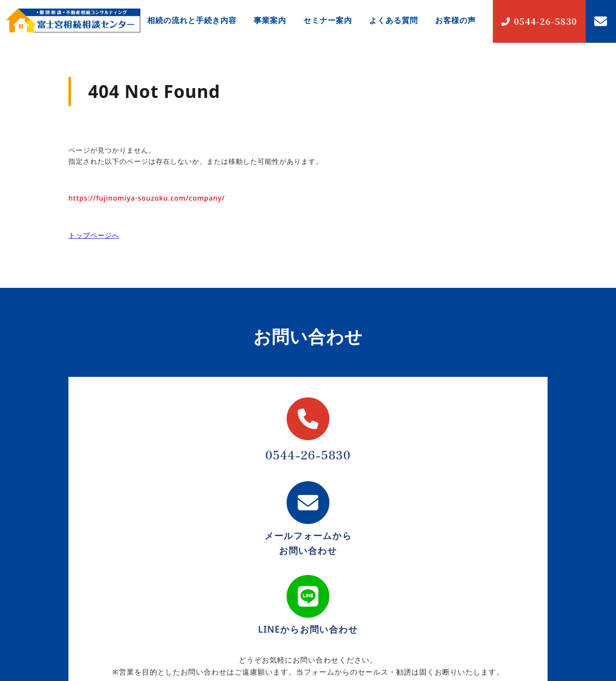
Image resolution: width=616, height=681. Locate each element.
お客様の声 (455, 20)
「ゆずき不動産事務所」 (119, 610)
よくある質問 (394, 20)
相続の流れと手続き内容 (192, 20)
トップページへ (94, 235)
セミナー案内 (328, 20)
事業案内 (270, 20)
